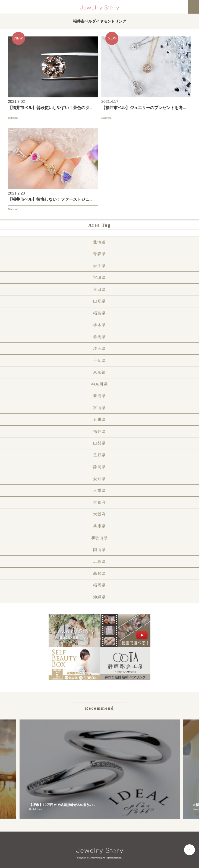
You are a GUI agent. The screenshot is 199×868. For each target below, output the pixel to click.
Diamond (13, 118)
